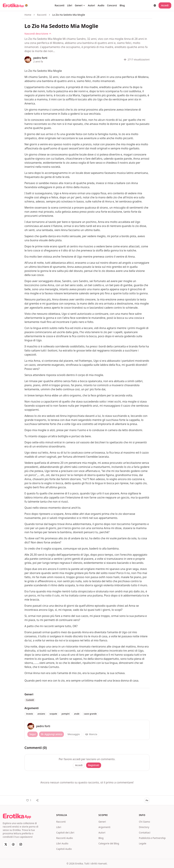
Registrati (94, 765)
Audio (101, 5)
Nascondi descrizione (38, 34)
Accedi (165, 5)
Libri (70, 5)
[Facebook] (13, 844)
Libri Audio (62, 843)
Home (28, 15)
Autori (91, 5)
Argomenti (104, 827)
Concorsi (112, 5)
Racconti (60, 5)
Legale (142, 843)
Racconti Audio (65, 838)
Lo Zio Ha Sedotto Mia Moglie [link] (69, 15)
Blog (122, 5)
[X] (6, 844)
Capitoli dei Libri (65, 833)
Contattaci (145, 833)
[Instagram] (21, 844)
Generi (80, 5)
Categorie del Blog (109, 843)
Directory (144, 827)
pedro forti (40, 58)
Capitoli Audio (64, 849)
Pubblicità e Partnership (152, 838)
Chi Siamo (144, 822)
